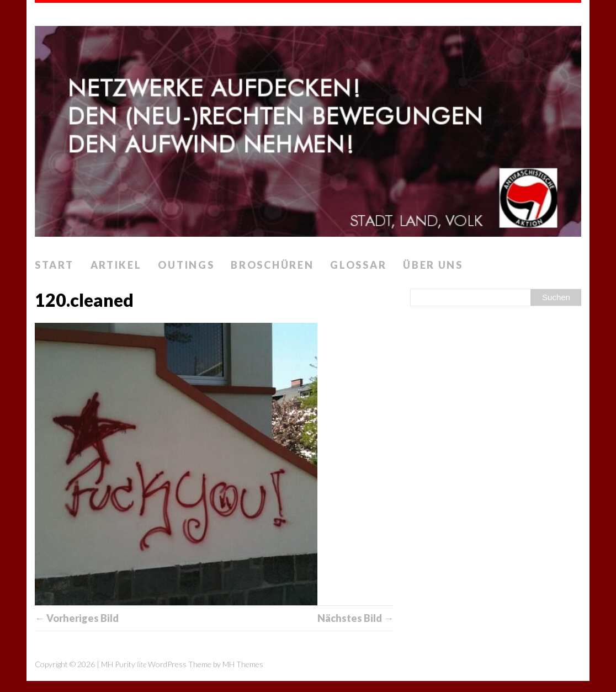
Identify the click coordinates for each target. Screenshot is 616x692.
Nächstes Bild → (355, 618)
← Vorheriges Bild (77, 618)
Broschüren (272, 265)
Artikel (116, 265)
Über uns (433, 265)
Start (54, 265)
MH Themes (243, 664)
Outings (186, 265)
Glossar (358, 265)
